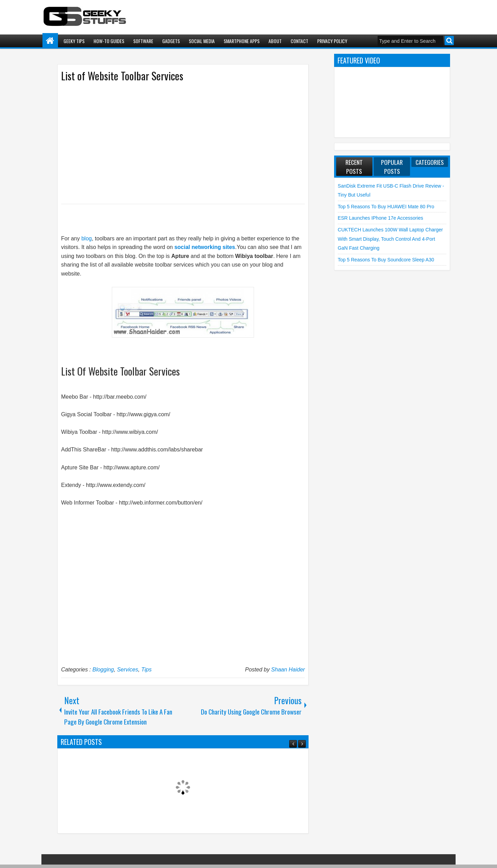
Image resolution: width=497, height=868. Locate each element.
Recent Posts (354, 167)
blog (87, 238)
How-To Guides (109, 41)
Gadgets (171, 41)
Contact (299, 41)
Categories (430, 162)
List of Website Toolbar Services (122, 76)
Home (50, 41)
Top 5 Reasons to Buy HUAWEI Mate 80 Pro (386, 207)
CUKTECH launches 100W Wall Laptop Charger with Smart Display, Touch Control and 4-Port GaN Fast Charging (391, 239)
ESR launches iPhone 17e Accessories (381, 218)
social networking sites (205, 247)
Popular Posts (392, 167)
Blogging (103, 670)
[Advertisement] (176, 142)
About (275, 41)
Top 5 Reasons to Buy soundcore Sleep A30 (386, 260)
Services (128, 670)
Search (449, 41)
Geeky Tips (74, 41)
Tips (146, 670)
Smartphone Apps (242, 41)
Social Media (202, 41)
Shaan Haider (288, 670)
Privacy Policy (332, 41)
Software (143, 41)
